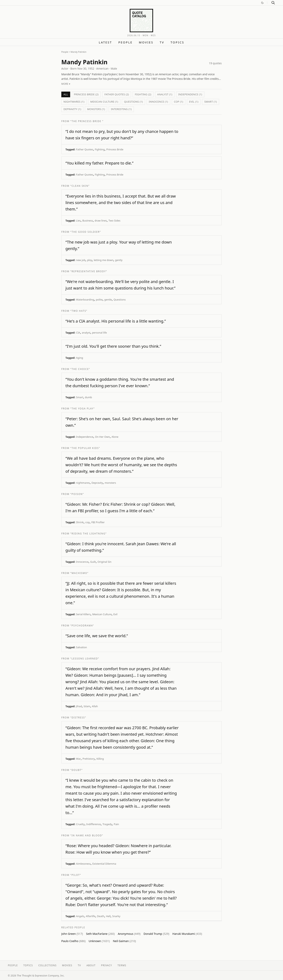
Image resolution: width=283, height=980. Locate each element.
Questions (120, 300)
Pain (116, 824)
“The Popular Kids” (85, 448)
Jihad (79, 706)
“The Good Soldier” (86, 232)
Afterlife (91, 916)
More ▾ (66, 84)
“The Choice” (80, 369)
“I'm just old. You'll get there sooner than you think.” (113, 346)
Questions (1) (133, 102)
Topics (177, 42)
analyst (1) (165, 94)
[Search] (273, 3)
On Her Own (102, 437)
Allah (95, 706)
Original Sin (104, 562)
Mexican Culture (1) (104, 102)
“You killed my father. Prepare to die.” (99, 163)
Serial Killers (83, 614)
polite (99, 300)
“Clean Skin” (80, 186)
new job (81, 260)
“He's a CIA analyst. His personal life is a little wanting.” (116, 321)
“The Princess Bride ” (87, 121)
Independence (85, 437)
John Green (72, 934)
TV (162, 42)
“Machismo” (79, 573)
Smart (80, 397)
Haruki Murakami (187, 934)
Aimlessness (83, 864)
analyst (86, 333)
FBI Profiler (98, 522)
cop (87, 522)
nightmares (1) (74, 102)
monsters (110, 483)
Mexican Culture (102, 614)
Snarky (116, 916)
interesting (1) (121, 109)
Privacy (107, 965)
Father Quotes (85, 149)
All (66, 94)
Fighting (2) (143, 94)
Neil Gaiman (124, 941)
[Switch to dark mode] (262, 3)
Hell (108, 916)
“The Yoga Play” (83, 409)
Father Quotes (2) (117, 94)
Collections (47, 965)
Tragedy (107, 824)
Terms (122, 965)
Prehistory (89, 759)
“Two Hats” (79, 311)
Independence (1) (190, 94)
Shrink (80, 522)
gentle (108, 300)
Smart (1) (210, 102)
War (79, 759)
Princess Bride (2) (86, 94)
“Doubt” (77, 770)
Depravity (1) (72, 109)
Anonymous (129, 934)
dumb (88, 397)
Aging (80, 358)
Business (88, 221)
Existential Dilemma (104, 864)
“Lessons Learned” (85, 659)
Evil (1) (194, 102)
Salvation (82, 647)
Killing (100, 759)
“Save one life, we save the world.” (97, 636)
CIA (78, 333)
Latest (106, 42)
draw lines (101, 221)
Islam (87, 706)
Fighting (100, 149)
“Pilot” (76, 875)
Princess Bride (115, 149)
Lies (78, 221)
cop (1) (179, 102)
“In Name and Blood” (87, 835)
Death (101, 916)
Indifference (94, 824)
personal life (99, 333)
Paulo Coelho (73, 941)
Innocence (82, 562)
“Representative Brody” (89, 271)
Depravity (97, 483)
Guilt (93, 562)
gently (119, 260)
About (91, 965)
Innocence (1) (158, 102)
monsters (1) (96, 109)
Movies (146, 42)
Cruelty (80, 824)
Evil (115, 614)
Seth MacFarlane (100, 934)
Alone (115, 437)
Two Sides (114, 221)
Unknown (99, 941)
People (125, 42)
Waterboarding (85, 300)
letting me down (104, 260)
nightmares (83, 483)
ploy (90, 260)
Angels (80, 916)
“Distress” (78, 718)
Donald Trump (157, 934)
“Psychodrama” (82, 626)
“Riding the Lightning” (89, 534)
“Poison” (77, 494)
